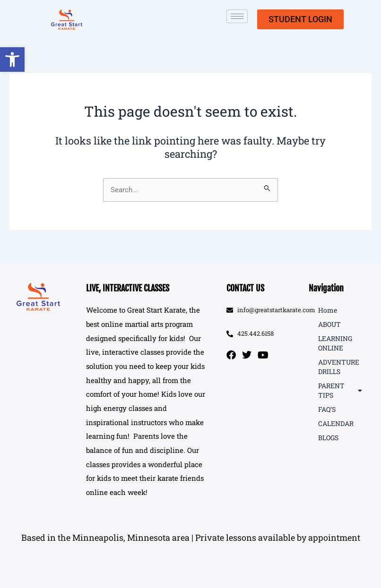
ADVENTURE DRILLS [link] (339, 367)
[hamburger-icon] (237, 16)
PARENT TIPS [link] (340, 390)
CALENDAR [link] (336, 423)
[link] (12, 60)
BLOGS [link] (328, 438)
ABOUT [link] (329, 324)
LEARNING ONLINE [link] (335, 343)
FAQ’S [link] (327, 409)
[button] (190, 538)
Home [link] (328, 310)
